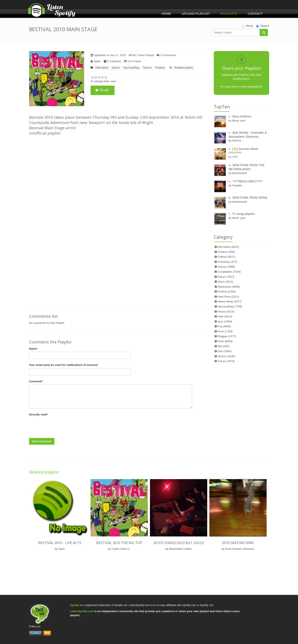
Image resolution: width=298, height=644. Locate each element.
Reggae (227, 336)
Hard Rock (228, 297)
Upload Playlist (196, 14)
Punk (225, 331)
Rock (225, 341)
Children (226, 252)
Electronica (229, 287)
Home (166, 14)
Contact (255, 14)
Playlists (229, 14)
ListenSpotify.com (82, 611)
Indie (225, 316)
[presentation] (61, 426)
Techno (147, 68)
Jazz (225, 321)
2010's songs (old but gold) (179, 543)
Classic (226, 267)
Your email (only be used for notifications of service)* (64, 365)
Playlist (263, 26)
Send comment (42, 441)
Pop (224, 326)
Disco (225, 282)
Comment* (36, 381)
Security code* (39, 414)
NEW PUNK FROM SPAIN (250, 198)
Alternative (102, 68)
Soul (225, 351)
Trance (226, 361)
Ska (223, 346)
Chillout (227, 257)
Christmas (227, 262)
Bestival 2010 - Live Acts (60, 543)
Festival (160, 68)
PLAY (103, 90)
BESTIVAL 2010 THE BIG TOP (119, 543)
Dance (116, 68)
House (226, 312)
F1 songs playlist (243, 214)
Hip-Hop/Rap (131, 68)
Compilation (229, 272)
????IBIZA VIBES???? (247, 181)
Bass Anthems (242, 116)
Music (248, 26)
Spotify (75, 605)
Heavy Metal (229, 301)
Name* (33, 349)
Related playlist (184, 68)
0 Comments (166, 55)
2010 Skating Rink (238, 543)
